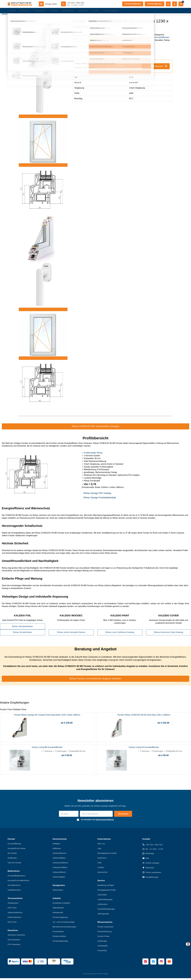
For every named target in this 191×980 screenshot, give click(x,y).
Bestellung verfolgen (106, 887)
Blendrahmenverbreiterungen (64, 928)
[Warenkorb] (181, 4)
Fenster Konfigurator (156, 68)
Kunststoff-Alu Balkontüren (18, 882)
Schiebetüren (13, 905)
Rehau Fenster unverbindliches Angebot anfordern (95, 680)
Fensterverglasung (60, 919)
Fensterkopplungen (60, 943)
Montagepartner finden (107, 892)
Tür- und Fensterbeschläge (63, 924)
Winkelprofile (58, 914)
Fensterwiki (102, 952)
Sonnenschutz (71, 11)
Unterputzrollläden (60, 869)
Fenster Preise (103, 938)
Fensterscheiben (59, 938)
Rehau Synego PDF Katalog (97, 495)
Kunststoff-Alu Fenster (17, 850)
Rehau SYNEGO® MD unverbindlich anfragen (95, 428)
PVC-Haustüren (14, 946)
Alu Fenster (12, 855)
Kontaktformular (150, 879)
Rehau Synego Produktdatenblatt (100, 499)
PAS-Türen (12, 924)
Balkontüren (25, 11)
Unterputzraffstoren (60, 864)
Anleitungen (102, 943)
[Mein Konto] (175, 4)
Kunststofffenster (162, 39)
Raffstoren (57, 850)
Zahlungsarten (103, 915)
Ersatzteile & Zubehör (61, 905)
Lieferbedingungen (105, 901)
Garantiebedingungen (106, 911)
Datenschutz (103, 874)
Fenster (13, 11)
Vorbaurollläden (59, 879)
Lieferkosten (102, 906)
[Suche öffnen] (168, 4)
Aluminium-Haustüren (16, 937)
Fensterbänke (58, 933)
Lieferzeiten (102, 896)
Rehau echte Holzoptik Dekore (71, 634)
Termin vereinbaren (152, 874)
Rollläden (56, 845)
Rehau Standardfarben (23, 628)
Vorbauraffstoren (59, 874)
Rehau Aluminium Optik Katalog (168, 634)
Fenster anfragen (151, 865)
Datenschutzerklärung (105, 821)
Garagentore (86, 11)
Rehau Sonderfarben (22, 634)
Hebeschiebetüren (15, 914)
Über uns (101, 845)
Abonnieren (123, 816)
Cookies (101, 869)
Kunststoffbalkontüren (17, 877)
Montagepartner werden (107, 855)
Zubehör (99, 11)
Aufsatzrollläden (59, 860)
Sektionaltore (58, 892)
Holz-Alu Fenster (14, 864)
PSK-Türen (12, 909)
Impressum (102, 860)
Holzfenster (12, 860)
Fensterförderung (104, 933)
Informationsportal (115, 11)
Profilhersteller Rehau (93, 455)
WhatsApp (148, 855)
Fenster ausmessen (105, 928)
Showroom (148, 870)
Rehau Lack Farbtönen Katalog (120, 634)
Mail (146, 860)
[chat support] (188, 944)
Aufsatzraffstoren (59, 855)
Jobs (99, 850)
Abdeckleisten (58, 909)
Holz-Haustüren (14, 941)
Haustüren (56, 11)
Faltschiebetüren (14, 919)
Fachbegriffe (103, 947)
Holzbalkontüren (14, 892)
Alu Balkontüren (14, 887)
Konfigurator (100, 69)
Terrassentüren (41, 11)
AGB (99, 864)
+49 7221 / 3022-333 (152, 846)
